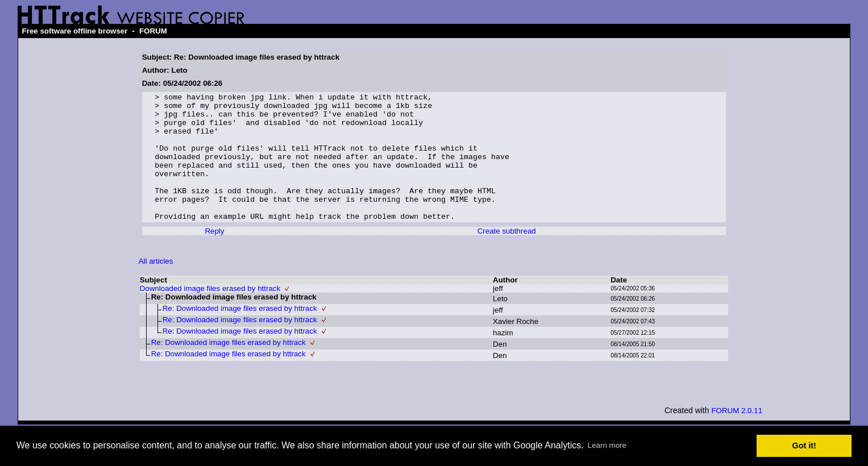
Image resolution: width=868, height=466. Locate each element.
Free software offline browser (75, 31)
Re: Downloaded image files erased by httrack (240, 334)
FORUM (153, 31)
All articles (156, 287)
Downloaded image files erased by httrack (210, 314)
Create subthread (507, 257)
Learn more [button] (607, 445)
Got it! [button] (804, 446)
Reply (214, 257)
